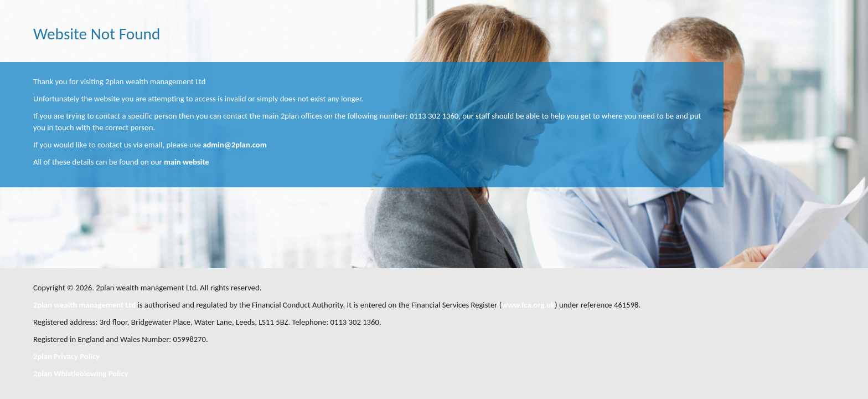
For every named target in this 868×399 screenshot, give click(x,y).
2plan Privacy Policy (66, 356)
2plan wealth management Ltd (84, 305)
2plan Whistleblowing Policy (81, 374)
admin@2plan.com (234, 145)
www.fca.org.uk (528, 305)
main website (187, 162)
